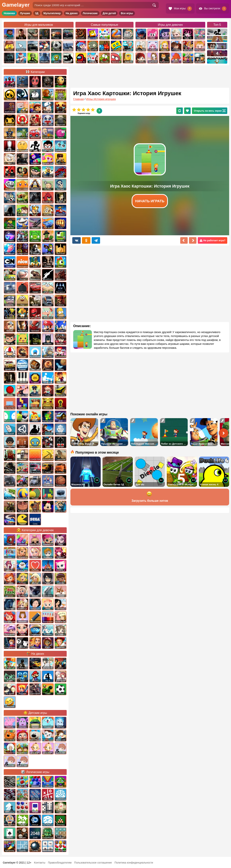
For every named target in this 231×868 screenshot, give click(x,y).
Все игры (127, 13)
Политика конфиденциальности (134, 863)
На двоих (72, 13)
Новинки (9, 13)
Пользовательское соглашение (93, 863)
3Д (37, 13)
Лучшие (25, 13)
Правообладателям (60, 863)
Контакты (40, 863)
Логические (90, 13)
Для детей (109, 13)
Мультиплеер (52, 13)
